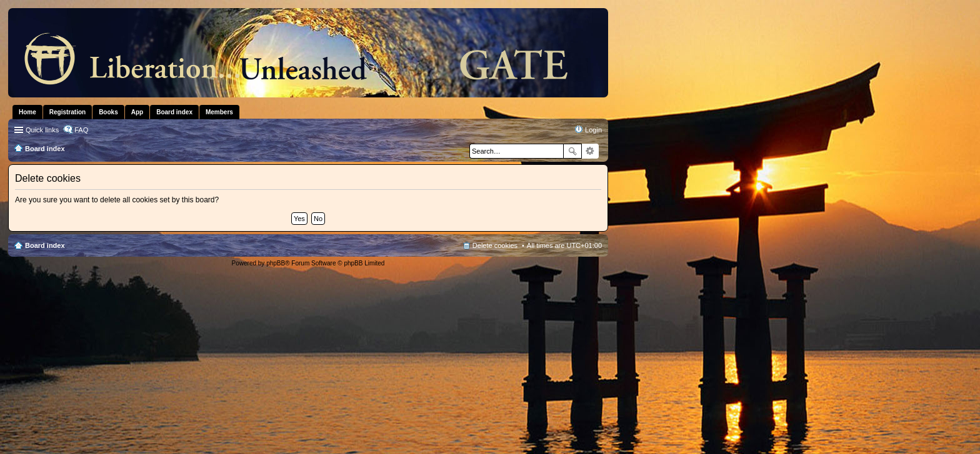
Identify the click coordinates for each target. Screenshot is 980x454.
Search (572, 151)
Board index (45, 245)
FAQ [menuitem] (81, 130)
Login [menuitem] (593, 130)
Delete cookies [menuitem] (495, 245)
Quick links (42, 130)
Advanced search (590, 151)
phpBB (276, 263)
